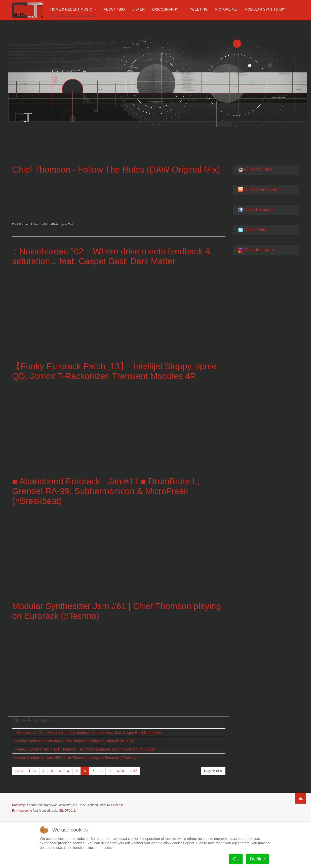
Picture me (226, 9)
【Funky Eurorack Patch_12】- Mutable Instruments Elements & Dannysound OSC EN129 (84, 749)
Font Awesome (22, 810)
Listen (139, 9)
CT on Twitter (256, 230)
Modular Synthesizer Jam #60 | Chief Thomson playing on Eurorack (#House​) (74, 741)
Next (121, 771)
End (133, 771)
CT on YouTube (258, 169)
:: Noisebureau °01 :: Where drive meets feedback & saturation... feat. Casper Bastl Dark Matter (88, 732)
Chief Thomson (21, 224)
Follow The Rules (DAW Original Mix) (52, 224)
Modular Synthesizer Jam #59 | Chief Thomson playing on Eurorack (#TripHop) (75, 757)
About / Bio (114, 9)
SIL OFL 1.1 (67, 810)
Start (19, 771)
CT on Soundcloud (260, 189)
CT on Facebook (259, 209)
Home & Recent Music (73, 9)
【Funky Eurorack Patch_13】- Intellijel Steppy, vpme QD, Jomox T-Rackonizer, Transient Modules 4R (117, 371)
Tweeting (199, 9)
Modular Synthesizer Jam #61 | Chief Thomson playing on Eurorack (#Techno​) (104, 611)
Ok (236, 859)
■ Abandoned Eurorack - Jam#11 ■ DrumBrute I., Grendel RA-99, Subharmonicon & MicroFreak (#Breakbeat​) (108, 491)
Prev (33, 771)
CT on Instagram (259, 250)
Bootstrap (18, 805)
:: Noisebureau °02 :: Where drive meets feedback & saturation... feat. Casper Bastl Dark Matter (114, 256)
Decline (257, 859)
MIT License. (116, 805)
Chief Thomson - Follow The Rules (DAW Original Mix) (118, 169)
